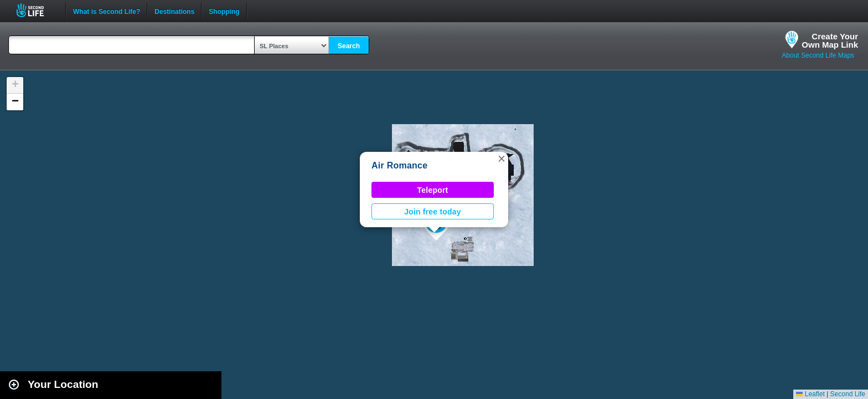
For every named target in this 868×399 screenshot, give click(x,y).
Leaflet (810, 394)
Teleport (433, 190)
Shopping (224, 11)
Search (349, 46)
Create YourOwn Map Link (830, 40)
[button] (502, 158)
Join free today (433, 212)
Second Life (36, 10)
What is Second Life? (107, 11)
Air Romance (399, 165)
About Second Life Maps (818, 55)
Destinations (174, 11)
